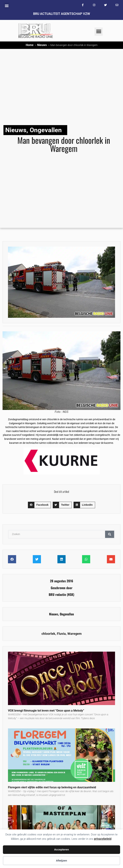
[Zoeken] (110, 534)
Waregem (75, 634)
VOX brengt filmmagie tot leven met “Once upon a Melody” (46, 711)
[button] (7, 6)
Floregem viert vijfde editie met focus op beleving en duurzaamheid (52, 787)
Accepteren (62, 849)
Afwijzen (61, 860)
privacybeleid (103, 839)
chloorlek (48, 634)
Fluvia (61, 634)
